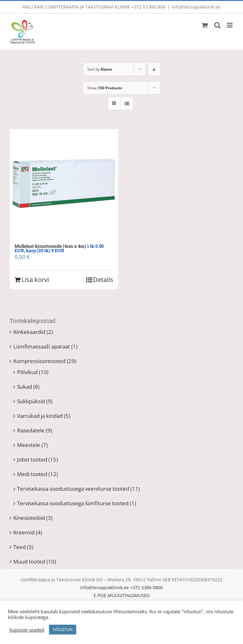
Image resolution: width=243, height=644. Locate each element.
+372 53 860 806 (148, 7)
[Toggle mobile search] (217, 25)
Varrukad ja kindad (40, 416)
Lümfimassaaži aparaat (42, 346)
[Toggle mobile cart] (205, 25)
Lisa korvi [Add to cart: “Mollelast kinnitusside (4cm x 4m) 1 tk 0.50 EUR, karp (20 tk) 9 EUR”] (35, 280)
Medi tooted (32, 474)
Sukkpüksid (31, 401)
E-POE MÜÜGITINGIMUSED (122, 595)
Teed (19, 547)
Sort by (100, 69)
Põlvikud (27, 372)
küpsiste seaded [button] (27, 630)
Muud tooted (29, 561)
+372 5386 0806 (146, 587)
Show (105, 88)
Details (103, 280)
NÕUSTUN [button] (63, 629)
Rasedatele (31, 430)
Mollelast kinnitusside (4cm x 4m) (59, 248)
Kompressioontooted (39, 361)
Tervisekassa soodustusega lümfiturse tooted (73, 503)
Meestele (29, 445)
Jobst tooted (32, 459)
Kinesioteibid (29, 518)
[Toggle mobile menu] (230, 25)
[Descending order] (154, 69)
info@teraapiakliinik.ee (196, 7)
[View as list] (127, 103)
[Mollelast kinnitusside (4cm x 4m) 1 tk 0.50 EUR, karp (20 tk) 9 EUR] (64, 183)
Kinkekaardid (29, 332)
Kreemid (24, 532)
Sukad (25, 387)
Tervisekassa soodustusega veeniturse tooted (73, 489)
